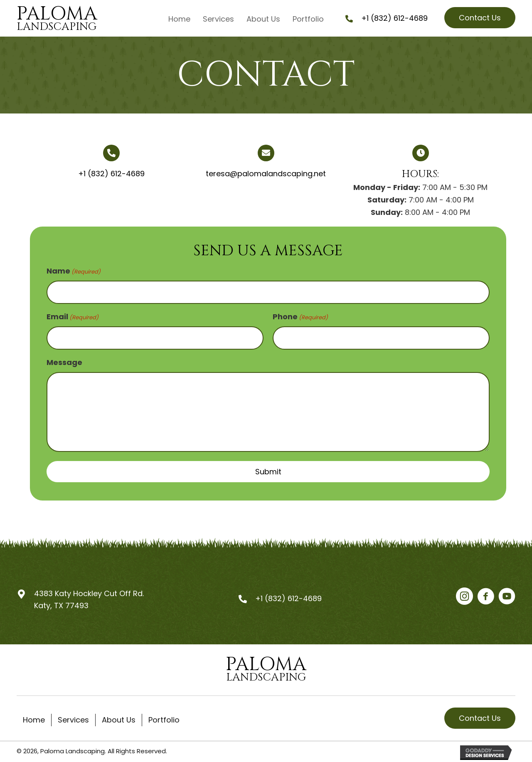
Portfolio (164, 718)
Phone (300, 316)
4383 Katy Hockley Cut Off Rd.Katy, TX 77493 (89, 598)
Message (64, 360)
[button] (480, 18)
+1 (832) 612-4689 (394, 18)
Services (73, 718)
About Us (119, 718)
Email (73, 316)
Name (74, 271)
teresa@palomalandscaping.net (266, 174)
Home (34, 718)
